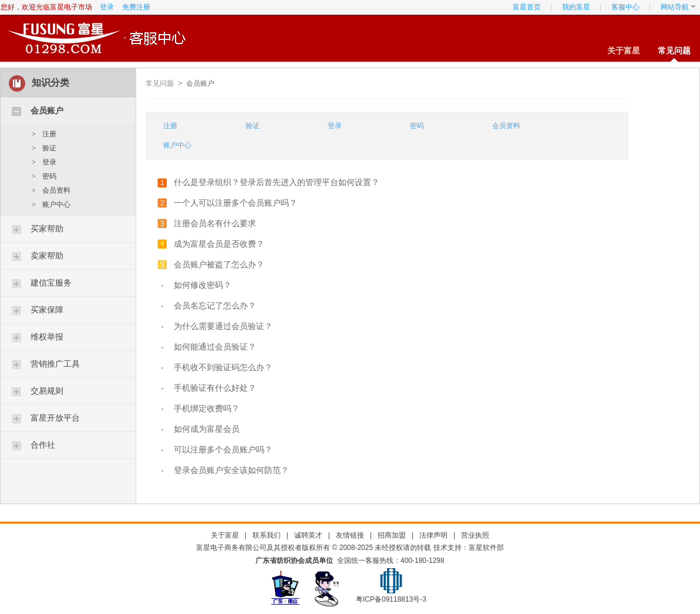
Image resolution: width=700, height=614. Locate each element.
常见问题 (674, 51)
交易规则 (47, 391)
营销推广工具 (55, 364)
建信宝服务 (51, 283)
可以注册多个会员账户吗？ (223, 449)
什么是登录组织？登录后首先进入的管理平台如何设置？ (277, 182)
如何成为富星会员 (207, 429)
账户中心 (56, 204)
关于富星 (624, 51)
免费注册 (136, 7)
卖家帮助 (47, 256)
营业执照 (475, 535)
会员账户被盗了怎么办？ (219, 264)
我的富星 (576, 7)
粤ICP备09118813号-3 (391, 599)
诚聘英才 (308, 535)
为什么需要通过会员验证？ (223, 326)
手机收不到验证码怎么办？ (223, 367)
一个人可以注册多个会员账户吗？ (235, 203)
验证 (49, 148)
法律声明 (433, 535)
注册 (49, 134)
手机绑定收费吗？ (207, 408)
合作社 (43, 445)
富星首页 (527, 7)
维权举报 (47, 337)
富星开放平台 (55, 418)
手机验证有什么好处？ (215, 388)
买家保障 (47, 310)
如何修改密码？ (203, 285)
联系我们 (267, 535)
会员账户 (47, 110)
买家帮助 (47, 229)
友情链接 (350, 535)
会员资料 (56, 190)
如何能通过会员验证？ (215, 347)
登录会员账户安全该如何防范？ (231, 470)
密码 (49, 176)
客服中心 (625, 7)
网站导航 (675, 7)
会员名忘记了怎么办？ (215, 306)
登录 (107, 7)
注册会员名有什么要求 (215, 223)
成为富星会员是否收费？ (219, 244)
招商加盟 (392, 535)
